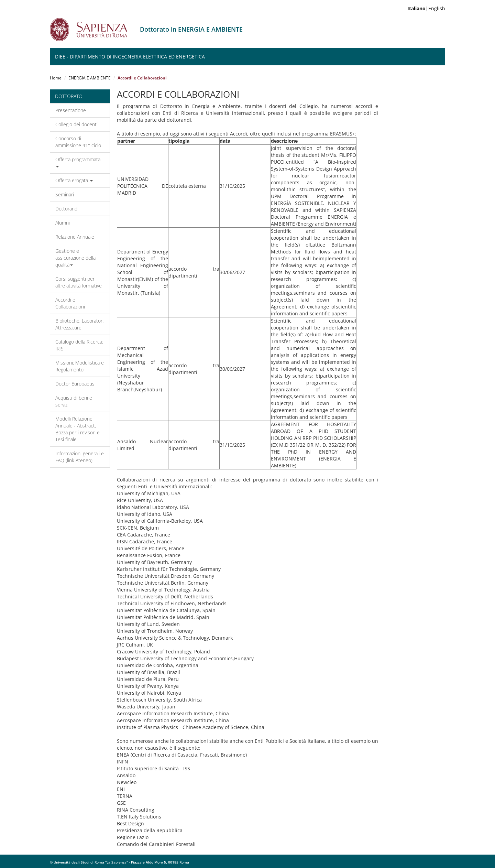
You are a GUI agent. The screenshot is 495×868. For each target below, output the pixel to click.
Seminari (65, 194)
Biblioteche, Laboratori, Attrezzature (80, 324)
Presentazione (71, 110)
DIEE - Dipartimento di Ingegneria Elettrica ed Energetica (130, 57)
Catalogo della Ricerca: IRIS (79, 345)
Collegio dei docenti (76, 124)
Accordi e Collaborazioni (70, 303)
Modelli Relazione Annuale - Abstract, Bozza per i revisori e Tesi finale (78, 429)
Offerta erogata (74, 180)
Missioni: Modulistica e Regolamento (80, 366)
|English (426, 8)
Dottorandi (67, 209)
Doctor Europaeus (75, 384)
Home (56, 78)
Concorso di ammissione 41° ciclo (78, 142)
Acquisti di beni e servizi (74, 401)
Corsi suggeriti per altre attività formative (79, 282)
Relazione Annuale (75, 237)
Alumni (63, 223)
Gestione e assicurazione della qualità (75, 258)
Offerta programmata (78, 162)
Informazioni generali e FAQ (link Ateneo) (80, 457)
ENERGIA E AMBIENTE (90, 78)
